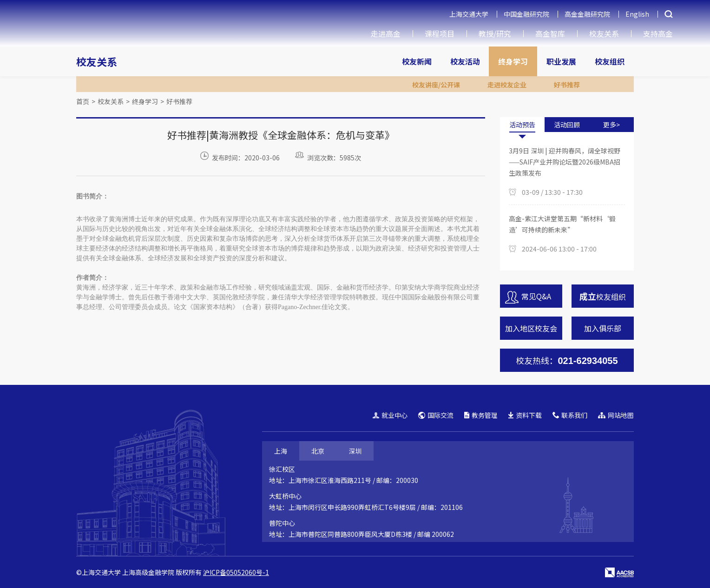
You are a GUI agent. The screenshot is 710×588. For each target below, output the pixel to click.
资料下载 (525, 415)
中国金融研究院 (526, 14)
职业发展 (561, 61)
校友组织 (610, 61)
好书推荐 (179, 101)
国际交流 (436, 415)
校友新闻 (417, 61)
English (637, 14)
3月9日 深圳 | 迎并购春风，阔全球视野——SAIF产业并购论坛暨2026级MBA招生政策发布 (565, 162)
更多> (611, 125)
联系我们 (570, 415)
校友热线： (567, 360)
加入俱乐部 (603, 328)
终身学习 (513, 61)
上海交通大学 (469, 14)
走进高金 (386, 33)
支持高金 (658, 33)
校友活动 (465, 61)
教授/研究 (495, 33)
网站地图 (616, 415)
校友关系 (604, 33)
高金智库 (550, 33)
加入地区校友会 (531, 328)
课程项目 (440, 33)
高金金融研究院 (587, 14)
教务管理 (481, 415)
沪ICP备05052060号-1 (236, 572)
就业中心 (390, 415)
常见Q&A (528, 297)
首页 (83, 101)
